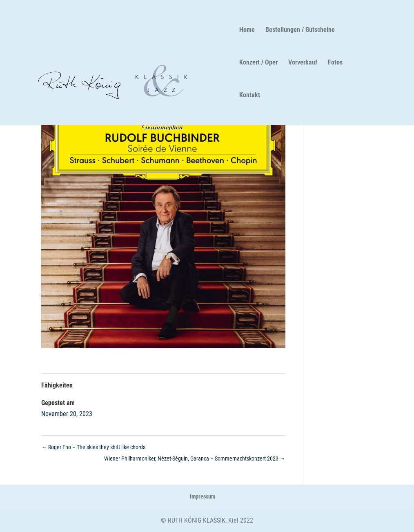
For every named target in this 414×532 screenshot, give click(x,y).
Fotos (335, 63)
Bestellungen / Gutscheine (300, 30)
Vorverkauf (302, 63)
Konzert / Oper (258, 63)
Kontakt (249, 96)
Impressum (203, 496)
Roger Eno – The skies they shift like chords (93, 447)
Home (247, 30)
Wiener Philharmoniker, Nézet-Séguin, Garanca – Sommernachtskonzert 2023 (195, 459)
